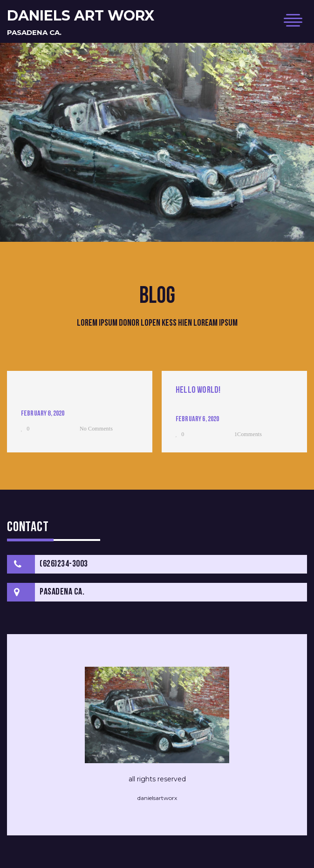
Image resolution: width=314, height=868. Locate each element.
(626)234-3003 (64, 564)
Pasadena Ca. (34, 32)
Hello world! (198, 390)
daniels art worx (81, 16)
